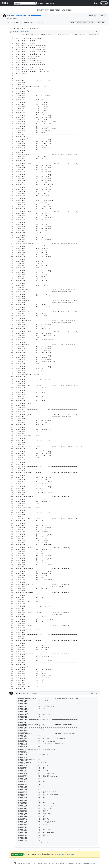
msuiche (10, 16)
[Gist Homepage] (7, 3)
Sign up (104, 3)
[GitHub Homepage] (15, 863)
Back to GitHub (49, 3)
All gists (41, 3)
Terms (30, 863)
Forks (39, 23)
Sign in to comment (68, 854)
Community (52, 863)
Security (40, 863)
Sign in (97, 3)
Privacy (35, 863)
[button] (93, 23)
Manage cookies (70, 863)
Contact (62, 863)
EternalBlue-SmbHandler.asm (29, 16)
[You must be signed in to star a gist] (93, 16)
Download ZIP (101, 23)
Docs (57, 863)
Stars (28, 23)
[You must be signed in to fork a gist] (102, 16)
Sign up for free (17, 854)
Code (6, 23)
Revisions (17, 23)
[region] (54, 362)
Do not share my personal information (85, 863)
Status (45, 863)
